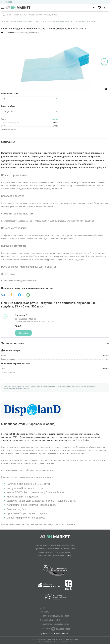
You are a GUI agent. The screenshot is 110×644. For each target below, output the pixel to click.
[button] (104, 62)
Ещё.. (69, 555)
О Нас (43, 608)
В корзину (23, 333)
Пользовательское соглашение (55, 624)
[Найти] (4, 15)
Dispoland (55, 119)
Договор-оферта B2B (50, 620)
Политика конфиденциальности (55, 616)
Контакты (45, 612)
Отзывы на (55, 629)
